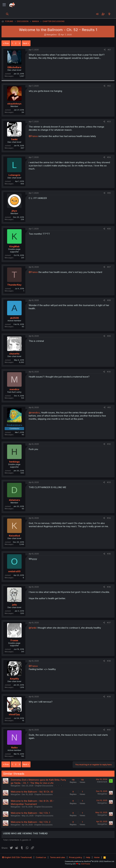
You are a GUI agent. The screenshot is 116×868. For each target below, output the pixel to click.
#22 (109, 86)
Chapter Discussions (44, 786)
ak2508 (14, 318)
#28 (109, 300)
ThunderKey (14, 285)
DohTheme (86, 864)
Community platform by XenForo (90, 861)
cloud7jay (14, 714)
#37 (109, 623)
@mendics (34, 413)
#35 (109, 554)
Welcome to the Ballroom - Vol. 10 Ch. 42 (32, 792)
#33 (109, 482)
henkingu (14, 462)
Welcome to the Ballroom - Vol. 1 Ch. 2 (31, 822)
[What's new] (109, 14)
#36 (109, 587)
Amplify (14, 679)
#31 (109, 407)
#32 (109, 444)
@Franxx (33, 136)
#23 (109, 122)
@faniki (32, 628)
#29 (109, 336)
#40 (109, 730)
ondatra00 (14, 571)
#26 (109, 229)
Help (88, 857)
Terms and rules (58, 857)
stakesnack (102, 782)
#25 (109, 193)
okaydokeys (14, 104)
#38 (109, 661)
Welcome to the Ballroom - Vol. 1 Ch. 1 (30, 813)
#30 (109, 372)
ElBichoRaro (14, 67)
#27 (109, 267)
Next (25, 43)
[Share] (105, 50)
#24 (109, 157)
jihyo (14, 211)
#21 (109, 50)
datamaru (14, 500)
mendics (14, 389)
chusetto (14, 354)
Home (97, 857)
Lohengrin (14, 175)
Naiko (14, 748)
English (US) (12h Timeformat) (17, 857)
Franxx (14, 640)
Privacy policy (76, 857)
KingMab (14, 246)
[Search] (7, 14)
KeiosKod (14, 536)
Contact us (41, 857)
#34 (109, 518)
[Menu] (4, 5)
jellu (14, 605)
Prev (7, 43)
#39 (109, 697)
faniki (14, 139)
